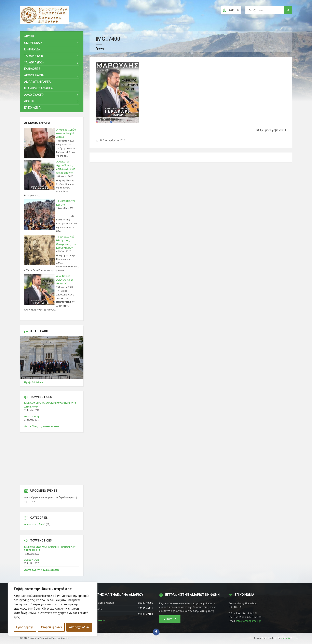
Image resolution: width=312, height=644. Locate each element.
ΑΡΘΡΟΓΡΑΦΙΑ (34, 75)
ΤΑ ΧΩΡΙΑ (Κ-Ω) (34, 62)
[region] (53, 609)
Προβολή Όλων (34, 382)
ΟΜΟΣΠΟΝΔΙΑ (33, 43)
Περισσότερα (97, 620)
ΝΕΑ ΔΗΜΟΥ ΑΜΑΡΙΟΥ (39, 88)
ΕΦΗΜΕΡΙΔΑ (32, 49)
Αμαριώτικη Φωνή (35, 524)
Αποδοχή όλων (79, 627)
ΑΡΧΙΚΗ (29, 36)
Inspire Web (286, 638)
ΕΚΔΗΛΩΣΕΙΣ (32, 69)
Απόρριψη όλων (51, 627)
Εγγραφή (170, 619)
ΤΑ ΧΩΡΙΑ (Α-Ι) (33, 56)
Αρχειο (29, 101)
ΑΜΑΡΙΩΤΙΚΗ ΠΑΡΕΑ (37, 82)
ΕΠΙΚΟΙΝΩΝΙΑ (32, 108)
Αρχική (100, 48)
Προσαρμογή (25, 627)
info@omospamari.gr (248, 621)
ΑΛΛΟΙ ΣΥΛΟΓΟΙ (34, 95)
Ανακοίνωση (31, 416)
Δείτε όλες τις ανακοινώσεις (42, 426)
